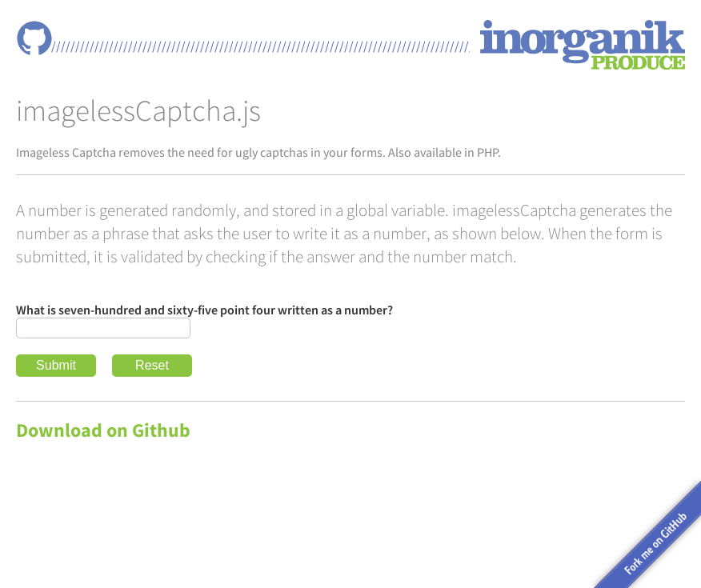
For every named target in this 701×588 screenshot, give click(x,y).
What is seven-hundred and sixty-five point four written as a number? (204, 310)
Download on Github (103, 430)
